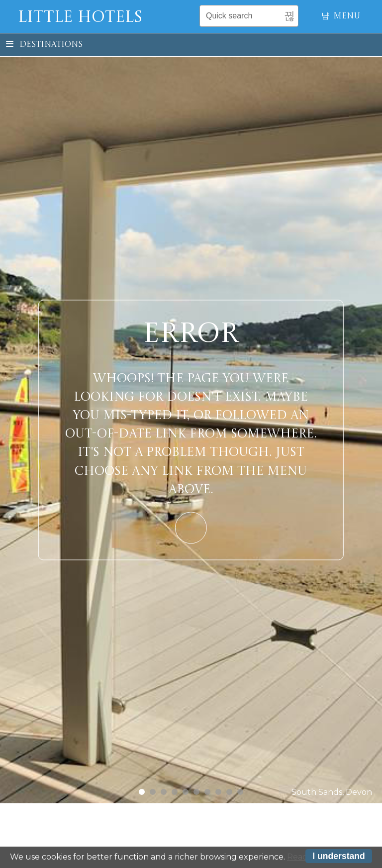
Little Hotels (80, 18)
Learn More (191, 528)
